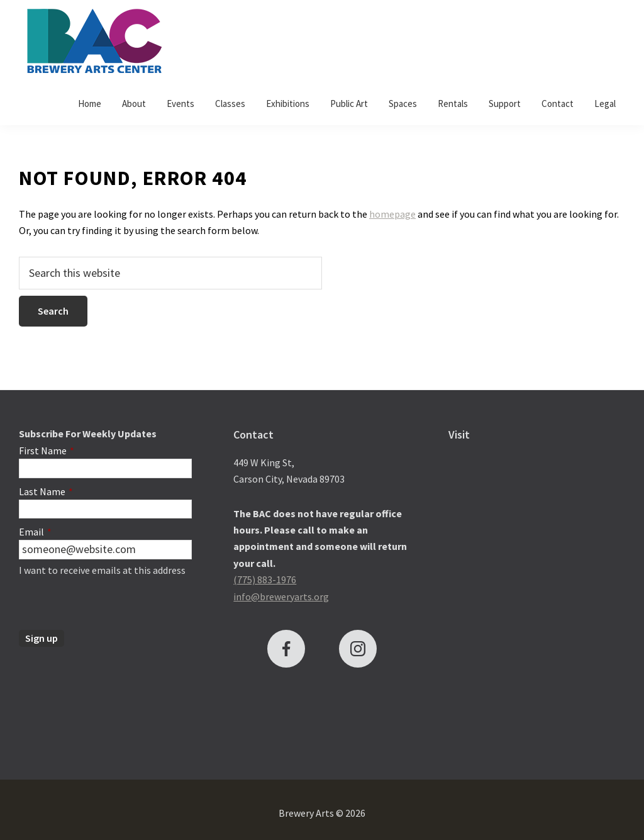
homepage (392, 214)
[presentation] (114, 605)
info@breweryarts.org (281, 596)
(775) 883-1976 (265, 580)
